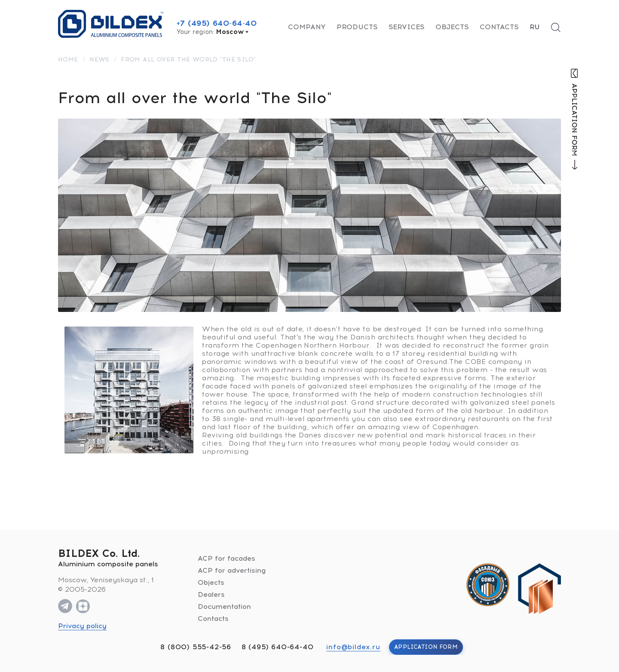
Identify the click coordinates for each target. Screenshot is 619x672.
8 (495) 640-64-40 (278, 647)
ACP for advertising (232, 570)
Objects (452, 27)
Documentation (224, 606)
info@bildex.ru (353, 647)
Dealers (211, 594)
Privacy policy (82, 626)
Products (357, 27)
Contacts (499, 27)
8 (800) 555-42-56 (196, 647)
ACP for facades (227, 558)
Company (307, 27)
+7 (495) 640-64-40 (217, 23)
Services (406, 27)
